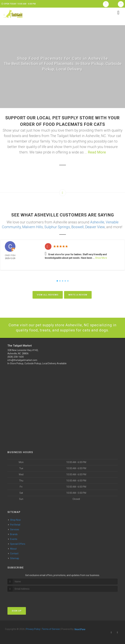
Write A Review (78, 295)
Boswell (78, 227)
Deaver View (95, 227)
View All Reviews (48, 295)
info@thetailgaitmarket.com (22, 360)
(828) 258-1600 (16, 357)
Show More (101, 258)
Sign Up (17, 611)
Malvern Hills (33, 227)
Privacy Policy (33, 629)
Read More (97, 152)
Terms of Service (51, 629)
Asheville (97, 222)
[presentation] (25, 598)
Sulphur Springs (57, 227)
